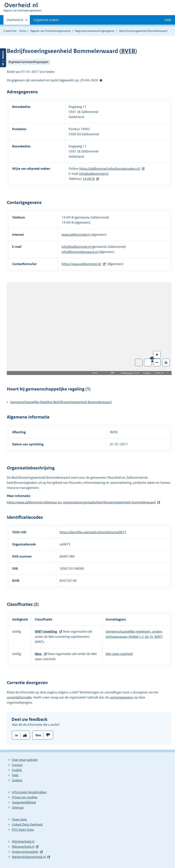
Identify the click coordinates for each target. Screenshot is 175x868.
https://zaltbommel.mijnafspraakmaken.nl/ (110, 169)
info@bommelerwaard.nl (80, 252)
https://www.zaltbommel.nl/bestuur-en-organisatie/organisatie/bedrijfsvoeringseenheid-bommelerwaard (81, 502)
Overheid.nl (15, 21)
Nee (38, 735)
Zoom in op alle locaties (148, 363)
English (17, 770)
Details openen (3, 58)
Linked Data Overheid (27, 824)
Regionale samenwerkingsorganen (95, 31)
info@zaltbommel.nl (94, 174)
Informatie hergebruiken (29, 792)
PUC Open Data (23, 830)
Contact (17, 765)
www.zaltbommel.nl (76, 235)
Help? (101, 80)
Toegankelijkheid (24, 802)
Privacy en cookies (25, 797)
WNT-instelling (46, 632)
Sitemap (18, 807)
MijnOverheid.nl (23, 842)
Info (112, 372)
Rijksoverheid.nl (23, 847)
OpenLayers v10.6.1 (132, 373)
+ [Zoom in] (157, 354)
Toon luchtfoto (139, 362)
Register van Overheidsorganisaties (51, 31)
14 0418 (89, 179)
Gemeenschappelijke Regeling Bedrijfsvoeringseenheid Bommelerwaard (61, 402)
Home (23, 31)
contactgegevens (121, 697)
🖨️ (166, 362)
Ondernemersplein (25, 852)
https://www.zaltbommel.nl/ (81, 264)
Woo (39, 654)
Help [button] (168, 20)
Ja (16, 735)
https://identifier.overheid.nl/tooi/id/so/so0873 (93, 532)
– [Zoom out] (157, 362)
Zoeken (17, 780)
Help (15, 775)
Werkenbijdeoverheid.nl (29, 857)
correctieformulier (19, 697)
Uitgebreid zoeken (46, 20)
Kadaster (148, 373)
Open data (19, 819)
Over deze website (25, 760)
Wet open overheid (119, 654)
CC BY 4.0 (160, 373)
